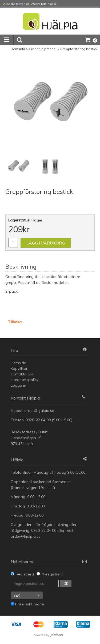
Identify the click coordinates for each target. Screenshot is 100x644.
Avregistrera (52, 574)
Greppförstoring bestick (79, 49)
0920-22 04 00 (38, 420)
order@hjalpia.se (40, 410)
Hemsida (18, 49)
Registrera (25, 574)
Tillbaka (15, 322)
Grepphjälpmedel (43, 49)
